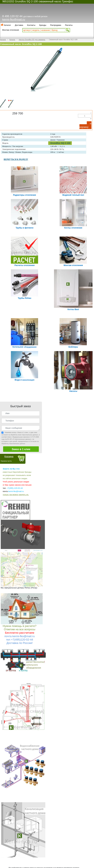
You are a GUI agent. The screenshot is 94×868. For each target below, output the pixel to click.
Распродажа (56, 25)
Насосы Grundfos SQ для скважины (32, 40)
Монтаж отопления (11, 30)
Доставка (19, 25)
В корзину (85, 126)
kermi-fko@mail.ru (14, 19)
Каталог (7, 25)
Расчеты (69, 25)
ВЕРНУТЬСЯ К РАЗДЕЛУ (16, 159)
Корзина (9, 456)
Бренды (43, 25)
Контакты (31, 25)
